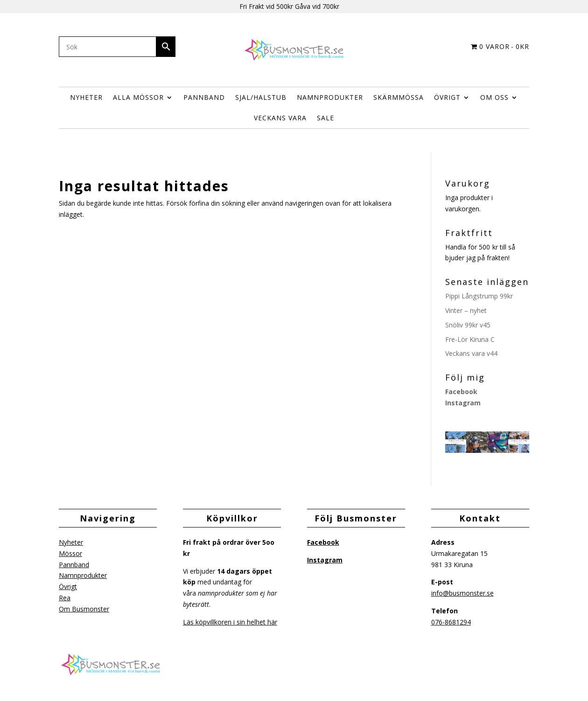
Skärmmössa (399, 97)
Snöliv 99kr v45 (468, 325)
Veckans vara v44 (471, 353)
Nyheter (86, 97)
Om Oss (494, 97)
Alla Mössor (138, 97)
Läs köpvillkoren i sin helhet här (230, 622)
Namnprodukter (330, 97)
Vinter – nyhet (466, 310)
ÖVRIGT (447, 97)
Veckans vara (280, 118)
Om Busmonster (84, 609)
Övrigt (68, 586)
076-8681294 (451, 622)
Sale (325, 118)
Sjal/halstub (261, 97)
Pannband (204, 97)
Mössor (70, 553)
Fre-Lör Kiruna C (470, 339)
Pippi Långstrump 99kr (479, 296)
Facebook (461, 392)
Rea (65, 598)
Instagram (463, 403)
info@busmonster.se (462, 593)
